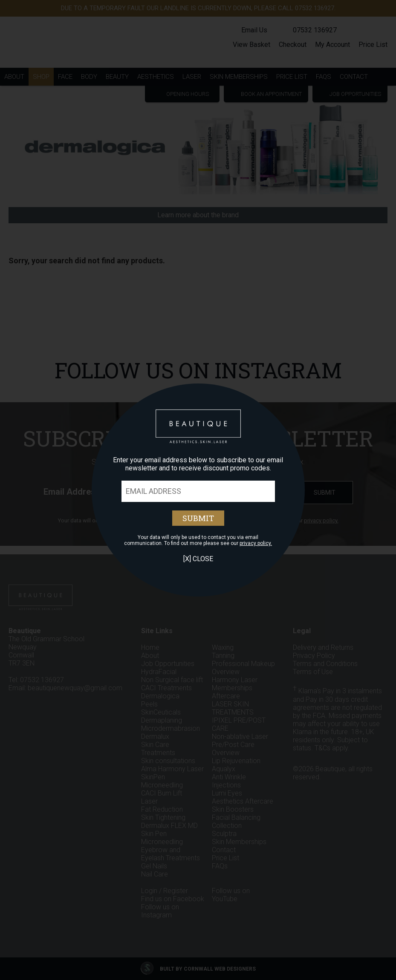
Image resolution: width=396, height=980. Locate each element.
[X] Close (198, 559)
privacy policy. (256, 543)
